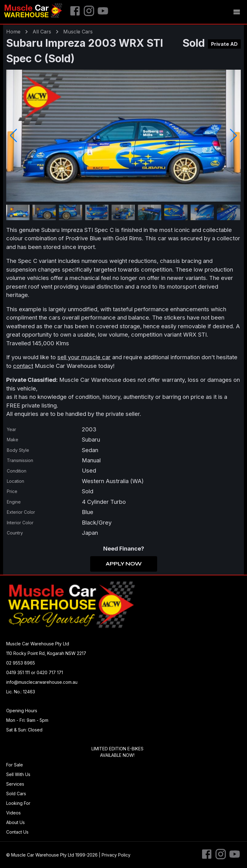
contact (23, 366)
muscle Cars (78, 32)
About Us (15, 822)
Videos (13, 813)
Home (13, 32)
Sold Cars (16, 794)
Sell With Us (18, 774)
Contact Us (17, 832)
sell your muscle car (84, 357)
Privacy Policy (116, 855)
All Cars (42, 32)
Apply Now (124, 564)
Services (15, 784)
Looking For (18, 803)
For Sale (15, 765)
